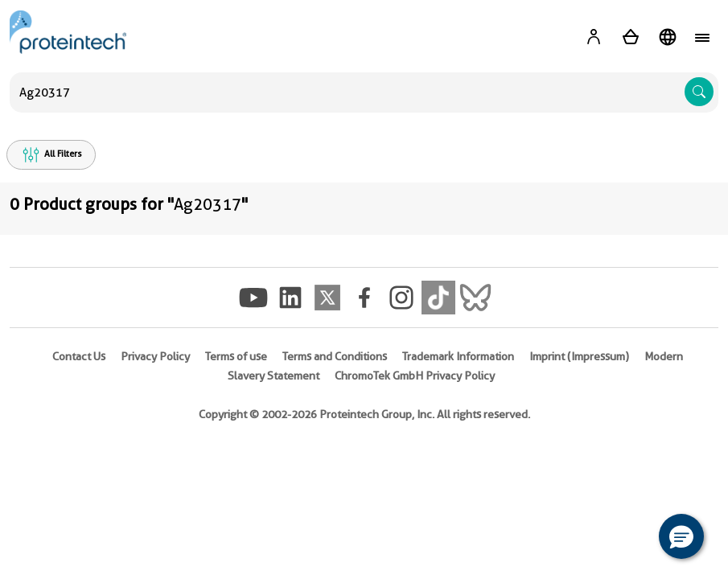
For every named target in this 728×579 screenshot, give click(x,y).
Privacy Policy (155, 356)
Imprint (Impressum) (579, 356)
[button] (681, 536)
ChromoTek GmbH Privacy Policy (415, 376)
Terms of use (236, 356)
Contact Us (79, 356)
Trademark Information (458, 356)
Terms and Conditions (335, 356)
